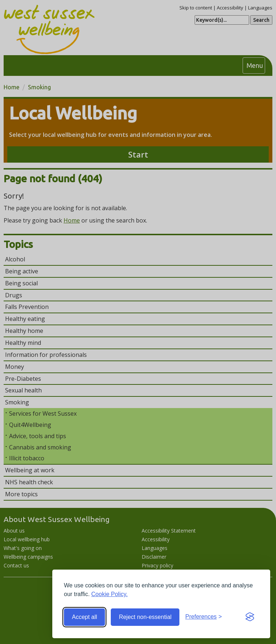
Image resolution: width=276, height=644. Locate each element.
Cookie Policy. (109, 594)
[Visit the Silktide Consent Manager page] (250, 617)
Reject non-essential (145, 617)
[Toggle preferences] (204, 617)
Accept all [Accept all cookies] (84, 617)
